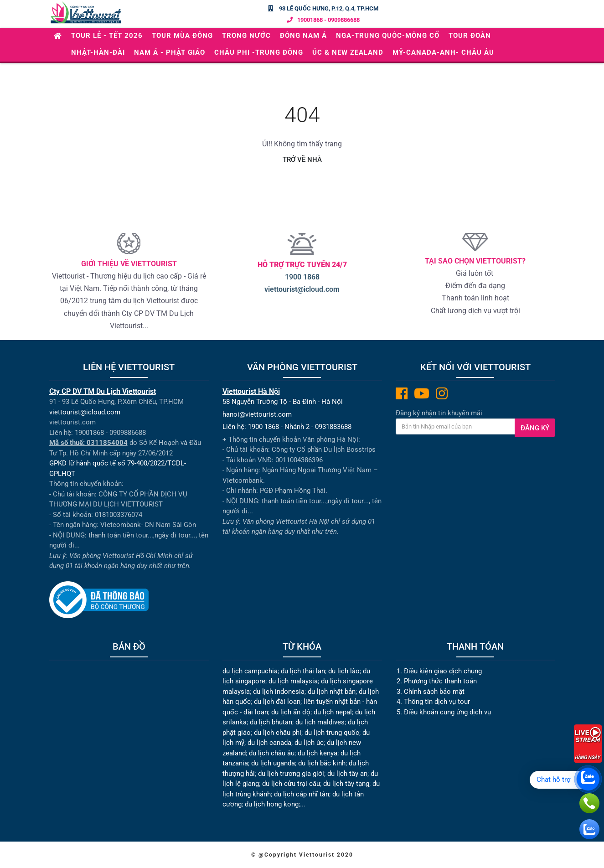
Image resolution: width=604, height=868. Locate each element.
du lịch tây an (347, 774)
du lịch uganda (273, 763)
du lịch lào (344, 671)
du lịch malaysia (293, 681)
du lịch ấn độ (291, 712)
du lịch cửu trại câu (291, 784)
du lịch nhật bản (332, 692)
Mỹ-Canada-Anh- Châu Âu (443, 52)
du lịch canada (269, 743)
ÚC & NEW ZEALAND (348, 52)
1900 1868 (302, 277)
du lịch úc (309, 743)
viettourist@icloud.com (302, 289)
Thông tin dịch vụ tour (437, 702)
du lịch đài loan (277, 702)
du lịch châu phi (278, 733)
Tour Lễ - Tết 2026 (107, 36)
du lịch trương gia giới (291, 774)
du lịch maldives (320, 722)
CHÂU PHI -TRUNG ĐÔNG (259, 52)
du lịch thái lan (303, 671)
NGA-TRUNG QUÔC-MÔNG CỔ (388, 36)
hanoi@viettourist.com (257, 414)
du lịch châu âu (272, 753)
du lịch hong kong (272, 804)
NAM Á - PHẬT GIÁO (170, 52)
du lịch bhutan (271, 722)
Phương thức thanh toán (440, 681)
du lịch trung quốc (332, 733)
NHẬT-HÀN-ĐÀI (98, 52)
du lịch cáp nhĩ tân (302, 794)
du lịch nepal (333, 712)
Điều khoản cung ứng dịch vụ (447, 712)
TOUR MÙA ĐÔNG (182, 36)
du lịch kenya (317, 753)
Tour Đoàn (470, 36)
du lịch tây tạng (346, 784)
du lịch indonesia (279, 692)
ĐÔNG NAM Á (303, 36)
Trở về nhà (302, 160)
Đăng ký (535, 428)
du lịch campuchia (250, 671)
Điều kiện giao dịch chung (443, 671)
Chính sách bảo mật (435, 692)
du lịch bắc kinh (322, 763)
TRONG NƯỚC (246, 36)
